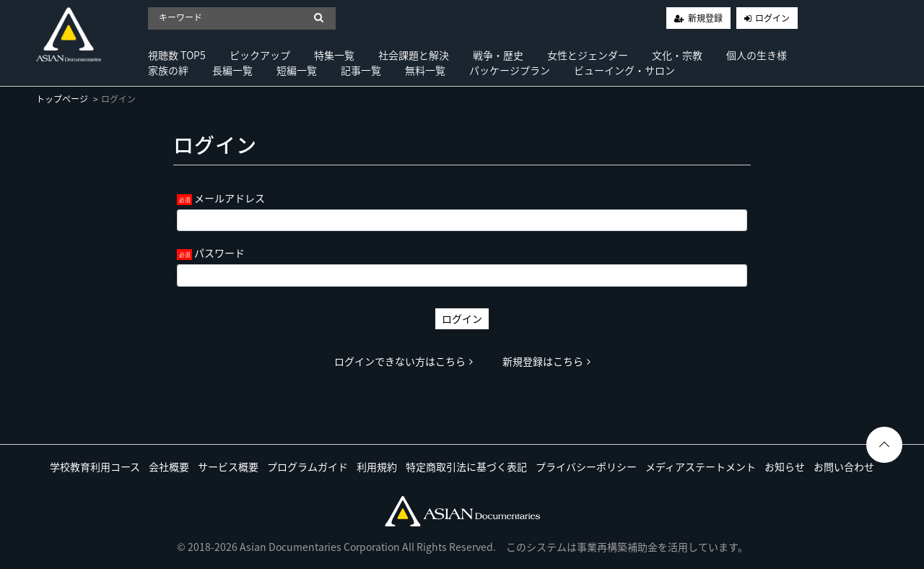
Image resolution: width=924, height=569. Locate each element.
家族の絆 (168, 70)
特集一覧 (334, 55)
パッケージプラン (510, 70)
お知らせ (785, 466)
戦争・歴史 (498, 55)
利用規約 (377, 466)
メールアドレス (230, 198)
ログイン (772, 18)
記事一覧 (361, 70)
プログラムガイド (308, 466)
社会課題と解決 (414, 55)
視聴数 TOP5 (177, 55)
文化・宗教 (677, 55)
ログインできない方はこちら (404, 361)
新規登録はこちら (546, 361)
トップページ (62, 99)
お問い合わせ (844, 466)
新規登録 (705, 18)
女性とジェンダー (588, 55)
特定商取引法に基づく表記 (466, 466)
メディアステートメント (701, 466)
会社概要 (169, 466)
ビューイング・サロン (624, 70)
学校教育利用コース (95, 466)
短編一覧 (297, 70)
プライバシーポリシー (586, 466)
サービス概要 (228, 466)
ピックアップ (260, 55)
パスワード (219, 253)
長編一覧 (232, 70)
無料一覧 (425, 70)
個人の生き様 (757, 55)
